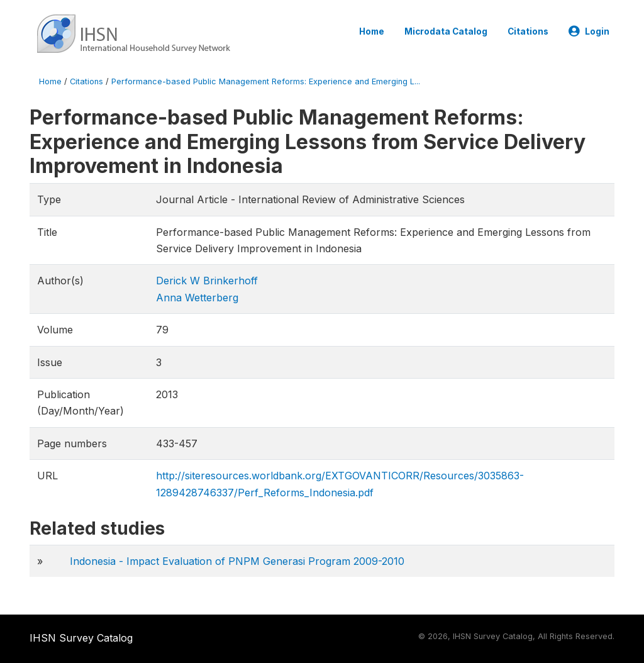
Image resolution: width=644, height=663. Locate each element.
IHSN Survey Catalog (81, 638)
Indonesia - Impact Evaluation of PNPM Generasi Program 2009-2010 (237, 561)
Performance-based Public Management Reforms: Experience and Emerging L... (266, 81)
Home (372, 31)
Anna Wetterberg (197, 298)
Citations (528, 31)
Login (589, 31)
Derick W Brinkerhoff (207, 281)
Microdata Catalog (446, 31)
